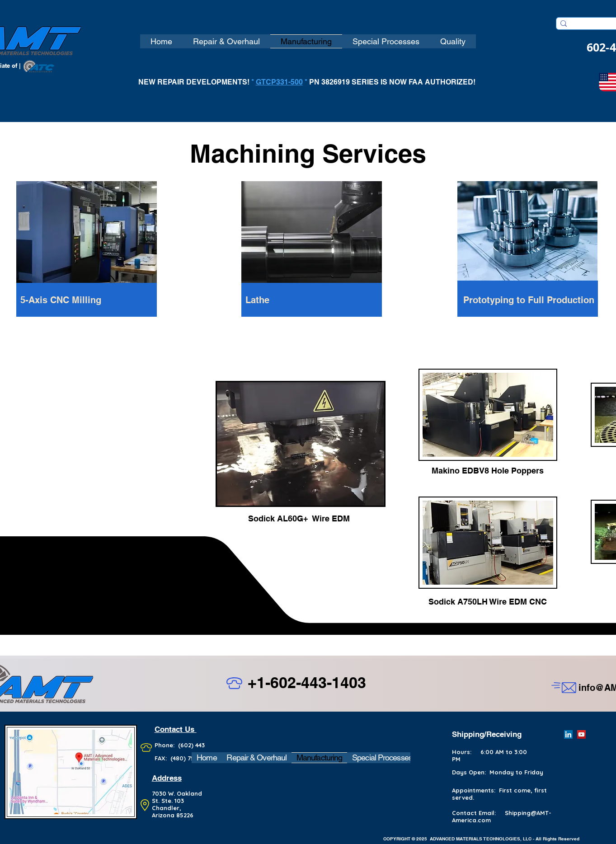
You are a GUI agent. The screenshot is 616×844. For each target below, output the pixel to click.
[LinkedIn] (568, 734)
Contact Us (176, 729)
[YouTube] (581, 734)
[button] (161, 41)
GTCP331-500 (279, 82)
